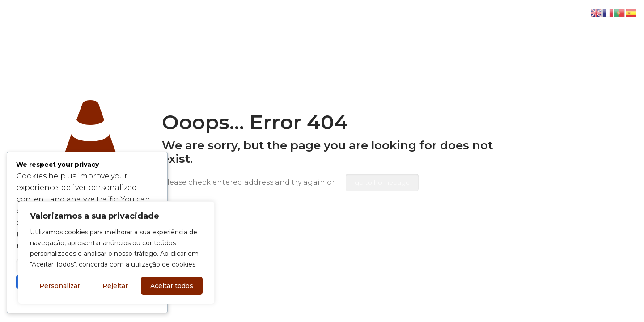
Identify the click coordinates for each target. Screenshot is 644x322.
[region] (116, 253)
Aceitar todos (172, 286)
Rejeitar (115, 286)
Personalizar (60, 286)
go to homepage (382, 182)
